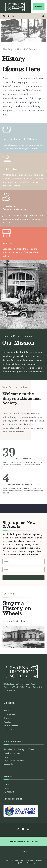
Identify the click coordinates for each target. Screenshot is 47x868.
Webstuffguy (31, 863)
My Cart (7, 788)
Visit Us (7, 243)
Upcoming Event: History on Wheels (19, 749)
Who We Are (9, 714)
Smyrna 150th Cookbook (14, 761)
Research (8, 718)
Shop (6, 757)
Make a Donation (11, 726)
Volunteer (8, 722)
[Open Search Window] (43, 16)
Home (6, 711)
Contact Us (8, 729)
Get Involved (10, 169)
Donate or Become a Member (14, 208)
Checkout (8, 784)
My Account (9, 792)
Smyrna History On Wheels (20, 139)
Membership (9, 764)
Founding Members (12, 753)
